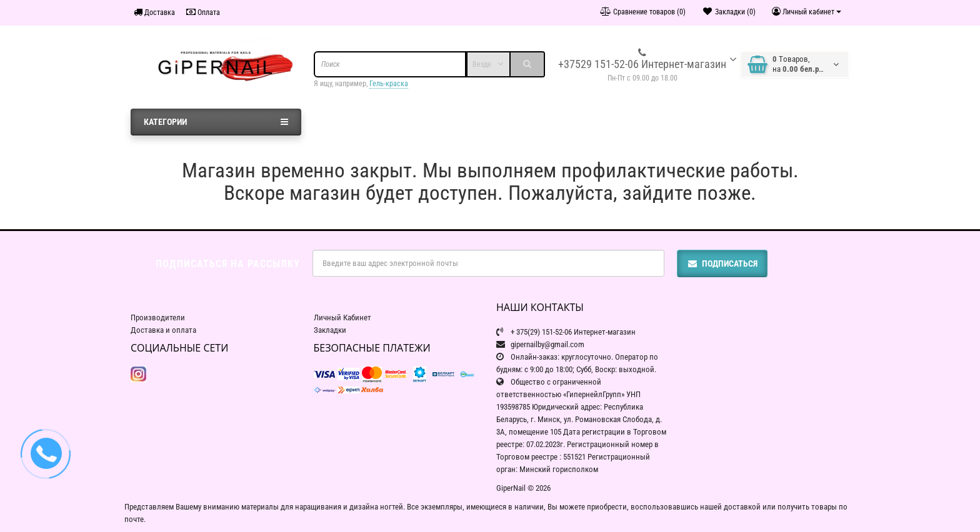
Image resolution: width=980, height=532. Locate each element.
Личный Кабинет (342, 318)
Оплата (203, 12)
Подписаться (722, 264)
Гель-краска (389, 84)
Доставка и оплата (163, 330)
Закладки (330, 330)
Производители (158, 318)
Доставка (154, 12)
